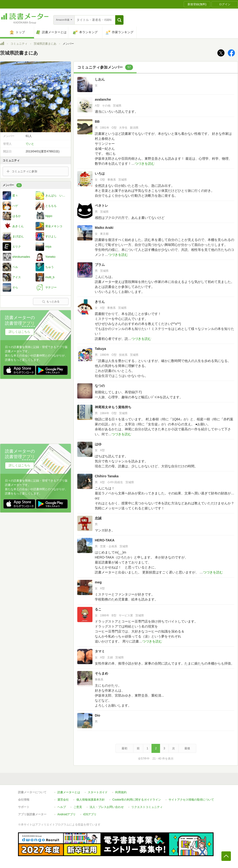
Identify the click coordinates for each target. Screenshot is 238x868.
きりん (100, 302)
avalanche (103, 99)
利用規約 (121, 792)
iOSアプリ (90, 814)
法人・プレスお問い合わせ (107, 807)
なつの (101, 386)
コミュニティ (19, 44)
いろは (100, 174)
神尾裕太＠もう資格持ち (113, 407)
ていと (30, 144)
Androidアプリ (66, 814)
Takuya (100, 349)
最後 (187, 748)
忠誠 (98, 518)
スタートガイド (98, 792)
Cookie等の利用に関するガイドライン (137, 800)
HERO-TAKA (105, 540)
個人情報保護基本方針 (91, 800)
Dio (98, 715)
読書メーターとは (69, 792)
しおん (100, 79)
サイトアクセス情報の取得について (191, 800)
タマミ (100, 651)
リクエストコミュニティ (147, 807)
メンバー (12, 185)
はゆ (98, 444)
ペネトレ (101, 206)
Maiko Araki (104, 228)
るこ (98, 609)
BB (97, 122)
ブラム (100, 265)
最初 (124, 748)
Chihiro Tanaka (107, 476)
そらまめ (101, 673)
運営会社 (63, 800)
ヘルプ (62, 807)
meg (98, 582)
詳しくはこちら (20, 332)
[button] (119, 20)
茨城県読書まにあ (45, 44)
